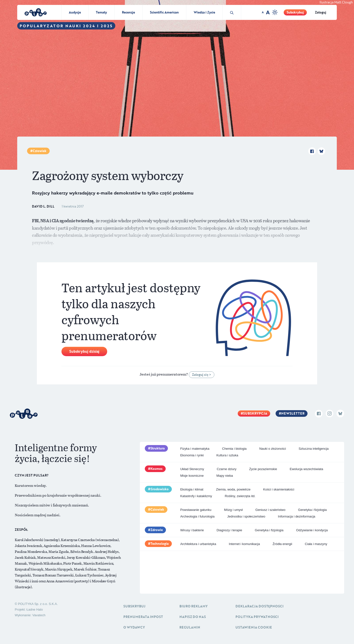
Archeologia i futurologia (197, 516)
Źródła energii (282, 544)
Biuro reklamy (193, 606)
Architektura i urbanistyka (198, 544)
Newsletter (293, 413)
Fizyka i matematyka (195, 449)
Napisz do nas (193, 617)
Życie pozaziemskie (263, 469)
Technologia (160, 544)
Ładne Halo (35, 609)
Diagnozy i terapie (229, 530)
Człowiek (40, 151)
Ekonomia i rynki (192, 455)
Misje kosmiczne (192, 476)
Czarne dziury (227, 469)
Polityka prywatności (257, 617)
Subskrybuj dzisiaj (84, 351)
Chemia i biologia (234, 449)
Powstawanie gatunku (196, 510)
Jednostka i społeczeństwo (246, 516)
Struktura (158, 448)
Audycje (75, 12)
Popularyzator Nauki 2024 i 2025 (66, 26)
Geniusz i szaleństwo (270, 510)
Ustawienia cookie (254, 627)
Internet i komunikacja (244, 544)
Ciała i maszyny (316, 544)
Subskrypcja (255, 413)
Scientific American (164, 12)
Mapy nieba (225, 476)
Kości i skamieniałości (279, 489)
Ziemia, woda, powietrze (233, 489)
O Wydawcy (134, 627)
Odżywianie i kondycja (312, 530)
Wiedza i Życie (204, 12)
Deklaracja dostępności (259, 606)
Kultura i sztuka (227, 455)
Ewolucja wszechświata (307, 469)
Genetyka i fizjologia (312, 510)
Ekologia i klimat (192, 489)
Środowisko (160, 489)
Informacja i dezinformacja (297, 516)
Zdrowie (157, 530)
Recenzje (128, 12)
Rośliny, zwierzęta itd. (240, 496)
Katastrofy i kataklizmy (196, 496)
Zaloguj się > (201, 375)
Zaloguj (321, 12)
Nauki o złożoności (273, 449)
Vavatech (39, 615)
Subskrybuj (295, 12)
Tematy (101, 12)
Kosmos (156, 469)
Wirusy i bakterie (192, 530)
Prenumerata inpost (143, 617)
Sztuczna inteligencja (314, 449)
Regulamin (190, 627)
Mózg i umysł (233, 510)
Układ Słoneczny (192, 469)
